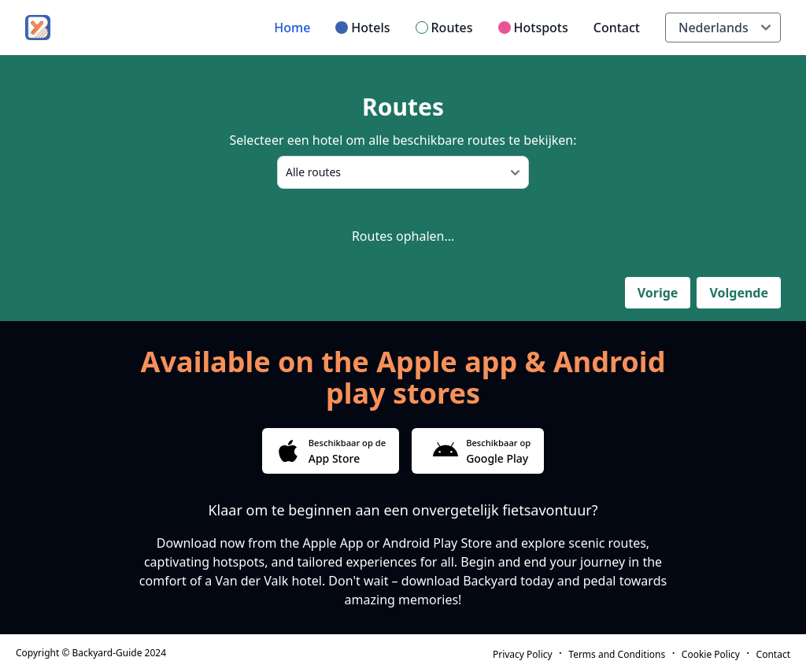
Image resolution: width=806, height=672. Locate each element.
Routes (452, 28)
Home (292, 28)
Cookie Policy (711, 654)
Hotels (370, 28)
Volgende (739, 293)
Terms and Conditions (617, 654)
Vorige (658, 293)
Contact (617, 28)
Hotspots (541, 28)
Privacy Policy (523, 654)
